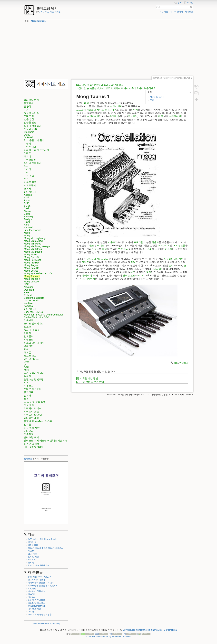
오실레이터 (170, 259)
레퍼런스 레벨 (34, 609)
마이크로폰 (30, 160)
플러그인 (29, 346)
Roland (28, 295)
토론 (26, 399)
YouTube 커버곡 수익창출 (40, 615)
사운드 (112, 242)
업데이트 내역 (31, 418)
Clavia (27, 211)
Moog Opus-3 (31, 257)
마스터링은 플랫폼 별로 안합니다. (44, 586)
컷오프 (132, 275)
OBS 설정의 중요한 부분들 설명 (43, 539)
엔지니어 (32, 597)
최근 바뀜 (164, 12)
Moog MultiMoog (33, 252)
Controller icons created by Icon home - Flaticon (108, 637)
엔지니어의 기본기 (37, 580)
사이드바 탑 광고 (33, 415)
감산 (176, 363)
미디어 (27, 169)
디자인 (180, 259)
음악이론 (29, 392)
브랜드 (27, 179)
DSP (26, 367)
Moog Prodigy (31, 263)
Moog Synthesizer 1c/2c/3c (38, 273)
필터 (149, 272)
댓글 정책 (29, 405)
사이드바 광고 (31, 412)
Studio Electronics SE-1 (37, 317)
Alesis (27, 200)
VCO (160, 246)
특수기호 (29, 434)
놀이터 (27, 376)
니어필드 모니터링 (37, 600)
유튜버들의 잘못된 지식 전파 (41, 583)
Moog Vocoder (32, 282)
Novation (29, 287)
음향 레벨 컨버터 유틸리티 (40, 577)
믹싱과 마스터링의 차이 (39, 565)
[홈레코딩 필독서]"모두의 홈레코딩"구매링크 (100, 85)
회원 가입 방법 (32, 444)
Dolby (27, 135)
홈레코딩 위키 (31, 100)
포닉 (83, 110)
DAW (27, 362)
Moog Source (31, 271)
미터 (26, 172)
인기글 (27, 424)
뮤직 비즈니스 (31, 113)
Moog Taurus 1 (38, 21)
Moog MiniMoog (33, 244)
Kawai (27, 222)
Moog (27, 233)
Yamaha (28, 306)
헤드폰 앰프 (30, 356)
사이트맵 (189, 12)
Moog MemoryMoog (35, 238)
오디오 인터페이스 (34, 323)
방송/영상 (29, 119)
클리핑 (31, 563)
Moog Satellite (32, 268)
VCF (167, 246)
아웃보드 (29, 320)
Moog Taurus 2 (32, 279)
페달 (86, 103)
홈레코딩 (28, 459)
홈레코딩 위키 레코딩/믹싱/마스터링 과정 (46, 441)
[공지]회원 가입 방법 (87, 378)
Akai (26, 198)
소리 (149, 249)
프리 (126, 249)
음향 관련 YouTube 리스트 (38, 421)
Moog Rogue (31, 265)
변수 (121, 249)
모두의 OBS (30, 129)
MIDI (26, 370)
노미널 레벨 (33, 557)
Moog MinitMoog (33, 249)
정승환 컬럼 (30, 122)
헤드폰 (27, 352)
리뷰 (26, 383)
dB (132, 272)
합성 (104, 249)
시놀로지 (29, 386)
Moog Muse (30, 254)
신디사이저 (30, 192)
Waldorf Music (32, 301)
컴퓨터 (27, 395)
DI (25, 365)
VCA (175, 246)
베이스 (100, 110)
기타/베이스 (30, 147)
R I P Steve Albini (33, 447)
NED (26, 284)
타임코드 (29, 340)
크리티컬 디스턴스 (37, 603)
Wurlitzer (29, 303)
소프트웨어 (30, 185)
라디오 (27, 153)
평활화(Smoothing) (37, 606)
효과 (171, 265)
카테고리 (29, 431)
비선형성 (32, 588)
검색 (191, 7)
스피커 (27, 189)
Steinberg (29, 132)
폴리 (112, 116)
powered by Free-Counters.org (46, 624)
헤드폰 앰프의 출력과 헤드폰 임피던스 (46, 548)
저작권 (31, 612)
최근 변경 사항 (32, 428)
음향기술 (29, 103)
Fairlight (28, 219)
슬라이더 (87, 275)
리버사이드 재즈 (33, 408)
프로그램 (139, 242)
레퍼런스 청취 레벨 (37, 591)
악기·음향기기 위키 (34, 140)
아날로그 (91, 110)
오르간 (27, 327)
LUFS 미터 (33, 545)
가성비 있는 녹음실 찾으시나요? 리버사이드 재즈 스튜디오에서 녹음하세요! (116, 88)
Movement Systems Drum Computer (43, 315)
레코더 (27, 156)
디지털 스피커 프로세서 (36, 150)
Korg (26, 225)
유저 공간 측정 (32, 330)
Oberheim (29, 290)
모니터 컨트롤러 (33, 163)
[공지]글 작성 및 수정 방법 (90, 382)
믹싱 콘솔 (29, 176)
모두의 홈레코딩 (33, 126)
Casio (27, 208)
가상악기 (29, 144)
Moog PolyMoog (33, 260)
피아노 (27, 349)
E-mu (27, 214)
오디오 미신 (30, 116)
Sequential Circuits (34, 298)
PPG (26, 292)
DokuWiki (29, 137)
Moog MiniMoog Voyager (37, 246)
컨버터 (27, 333)
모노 (79, 110)
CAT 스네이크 (31, 359)
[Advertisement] (108, 50)
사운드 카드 (30, 182)
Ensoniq (28, 217)
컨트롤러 (29, 336)
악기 (26, 110)
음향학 (27, 106)
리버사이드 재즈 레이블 (50, 12)
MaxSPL (32, 594)
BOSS (27, 206)
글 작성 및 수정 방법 (35, 402)
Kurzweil (28, 227)
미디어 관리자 (176, 12)
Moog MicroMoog (33, 241)
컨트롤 (182, 246)
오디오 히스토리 (33, 389)
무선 (26, 166)
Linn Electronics (32, 230)
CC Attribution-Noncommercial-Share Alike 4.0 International (150, 630)
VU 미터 (32, 560)
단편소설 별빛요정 (34, 379)
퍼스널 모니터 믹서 (34, 343)
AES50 (31, 551)
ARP (26, 203)
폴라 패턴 (32, 554)
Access (28, 195)
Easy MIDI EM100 (34, 312)
